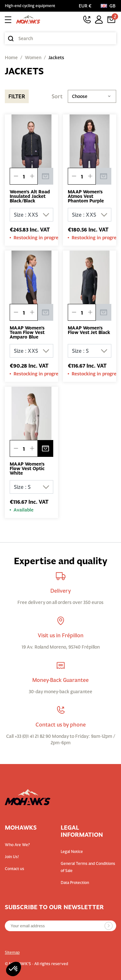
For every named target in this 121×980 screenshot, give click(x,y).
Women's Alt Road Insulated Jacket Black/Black (30, 196)
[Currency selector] (86, 6)
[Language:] (108, 6)
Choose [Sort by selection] (92, 96)
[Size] (31, 215)
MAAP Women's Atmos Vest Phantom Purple (86, 196)
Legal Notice (72, 851)
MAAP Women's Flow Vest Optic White (27, 468)
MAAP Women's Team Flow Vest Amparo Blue (27, 332)
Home (11, 58)
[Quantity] (24, 177)
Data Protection (75, 883)
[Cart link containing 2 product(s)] (111, 19)
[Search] (60, 38)
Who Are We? (17, 845)
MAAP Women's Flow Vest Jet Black (89, 330)
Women (33, 58)
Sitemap (12, 952)
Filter (17, 96)
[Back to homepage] (28, 19)
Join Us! (12, 857)
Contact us (15, 869)
